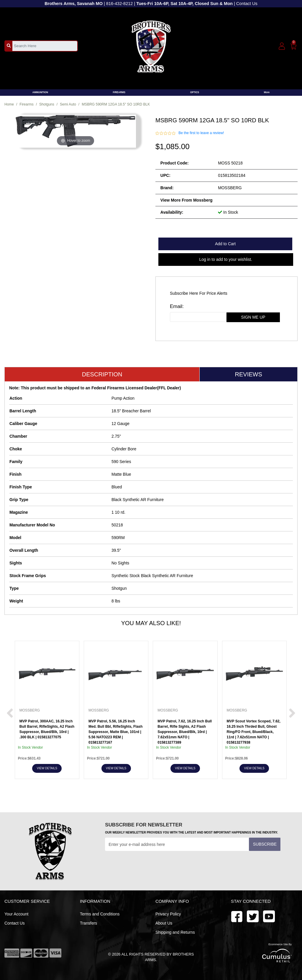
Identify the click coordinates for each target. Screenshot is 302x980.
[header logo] (151, 46)
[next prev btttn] (10, 714)
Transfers (88, 923)
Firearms (26, 104)
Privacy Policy (168, 914)
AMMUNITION (40, 92)
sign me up (253, 317)
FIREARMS (119, 92)
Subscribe (265, 844)
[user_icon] (282, 46)
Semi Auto (68, 104)
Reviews (249, 374)
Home (9, 104)
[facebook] (237, 916)
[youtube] (253, 916)
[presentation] (150, 865)
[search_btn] (9, 46)
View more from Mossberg (187, 200)
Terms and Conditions (100, 914)
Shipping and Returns (175, 932)
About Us (164, 923)
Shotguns (47, 104)
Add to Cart (225, 244)
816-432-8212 (120, 4)
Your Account (16, 914)
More (267, 92)
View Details (47, 768)
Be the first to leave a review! (201, 133)
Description (102, 374)
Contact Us (247, 4)
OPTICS (195, 92)
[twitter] (269, 916)
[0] (294, 45)
